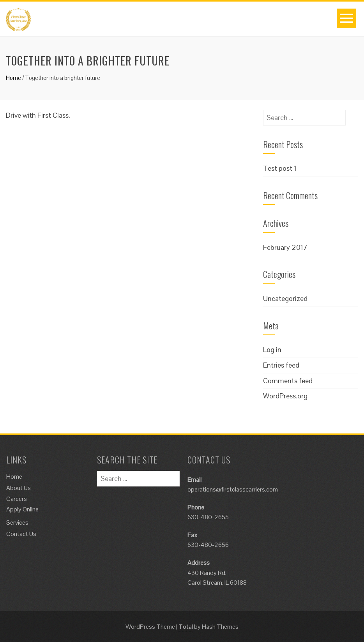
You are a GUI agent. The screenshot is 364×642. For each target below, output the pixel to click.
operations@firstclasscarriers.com (233, 489)
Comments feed (288, 381)
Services (17, 523)
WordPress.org (285, 396)
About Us (19, 488)
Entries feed (281, 365)
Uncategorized (285, 298)
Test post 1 (280, 168)
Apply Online (22, 509)
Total (186, 627)
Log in (272, 349)
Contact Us (21, 534)
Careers (17, 499)
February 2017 (285, 247)
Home (13, 78)
